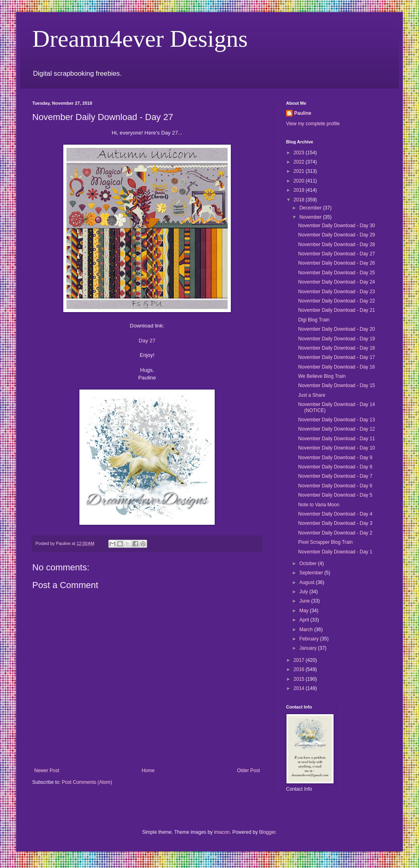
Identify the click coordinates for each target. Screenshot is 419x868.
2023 (300, 153)
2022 (300, 162)
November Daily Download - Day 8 (335, 467)
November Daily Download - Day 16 (337, 367)
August (308, 582)
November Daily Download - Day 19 (337, 339)
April (305, 620)
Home (148, 771)
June (305, 601)
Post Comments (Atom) (87, 782)
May (305, 611)
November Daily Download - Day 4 (335, 514)
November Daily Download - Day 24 (337, 282)
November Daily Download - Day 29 (337, 235)
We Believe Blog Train (322, 376)
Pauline (303, 113)
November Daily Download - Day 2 (335, 533)
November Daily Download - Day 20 (337, 329)
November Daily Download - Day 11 (337, 439)
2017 (300, 660)
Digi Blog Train (314, 320)
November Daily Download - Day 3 (335, 523)
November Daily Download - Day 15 (337, 385)
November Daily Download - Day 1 (335, 552)
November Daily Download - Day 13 (337, 420)
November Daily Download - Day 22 (337, 301)
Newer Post (47, 771)
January (309, 648)
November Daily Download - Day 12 (337, 429)
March (307, 630)
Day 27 (147, 341)
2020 (300, 181)
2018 (300, 200)
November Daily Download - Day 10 (337, 448)
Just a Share (312, 395)
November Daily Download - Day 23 (337, 292)
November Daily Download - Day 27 (337, 254)
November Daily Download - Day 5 (335, 495)
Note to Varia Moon (319, 505)
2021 (300, 171)
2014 (300, 688)
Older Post (248, 771)
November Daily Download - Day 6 (335, 486)
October (309, 563)
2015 (300, 679)
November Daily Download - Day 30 (337, 226)
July (304, 592)
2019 (300, 190)
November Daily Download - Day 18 (337, 348)
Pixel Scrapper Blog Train (325, 542)
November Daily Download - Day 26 (337, 263)
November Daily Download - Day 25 (337, 273)
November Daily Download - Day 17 (337, 357)
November (311, 217)
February (310, 639)
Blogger (267, 832)
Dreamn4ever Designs (140, 39)
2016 (300, 669)
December (311, 208)
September (312, 573)
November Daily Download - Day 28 (337, 244)
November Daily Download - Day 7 (335, 476)
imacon (222, 832)
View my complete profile (313, 124)
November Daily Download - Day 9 (335, 458)
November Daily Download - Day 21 (337, 310)
